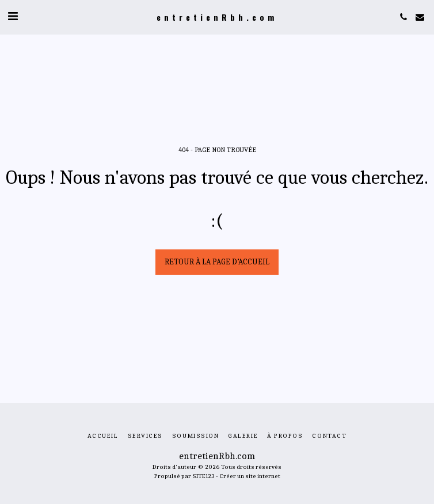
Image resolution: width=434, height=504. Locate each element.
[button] (13, 16)
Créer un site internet (250, 476)
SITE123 (203, 476)
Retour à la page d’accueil (217, 262)
